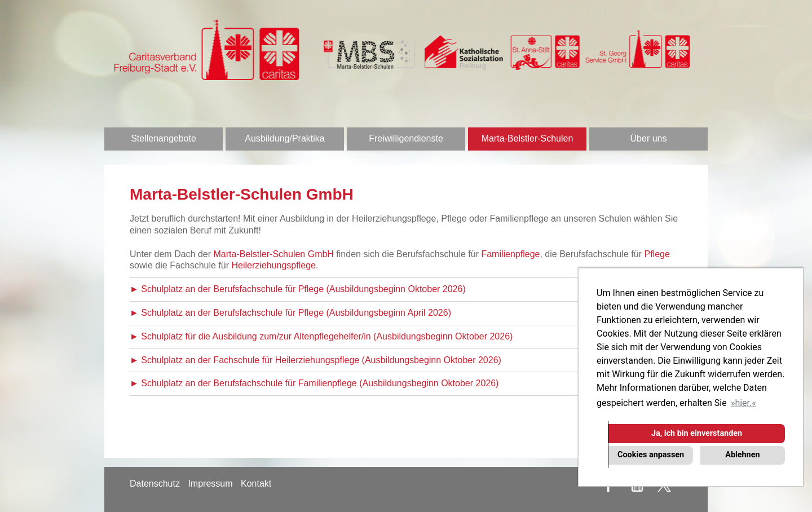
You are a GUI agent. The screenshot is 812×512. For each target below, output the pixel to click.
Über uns (649, 138)
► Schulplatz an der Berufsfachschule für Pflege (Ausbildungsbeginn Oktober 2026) (298, 289)
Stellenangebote (164, 138)
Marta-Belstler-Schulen (528, 138)
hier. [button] (743, 403)
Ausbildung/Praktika (284, 138)
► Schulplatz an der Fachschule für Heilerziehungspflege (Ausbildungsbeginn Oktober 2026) (315, 360)
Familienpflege (510, 254)
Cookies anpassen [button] (651, 455)
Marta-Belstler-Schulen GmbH (274, 254)
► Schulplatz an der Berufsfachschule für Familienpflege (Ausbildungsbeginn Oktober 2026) (314, 383)
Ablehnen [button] (742, 455)
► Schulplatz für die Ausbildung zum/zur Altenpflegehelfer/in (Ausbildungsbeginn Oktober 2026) (321, 336)
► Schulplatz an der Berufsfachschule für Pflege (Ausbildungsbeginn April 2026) (290, 313)
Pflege (657, 254)
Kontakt (256, 484)
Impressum (210, 484)
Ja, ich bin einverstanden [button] (697, 433)
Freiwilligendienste (406, 138)
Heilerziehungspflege (274, 265)
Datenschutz (155, 484)
